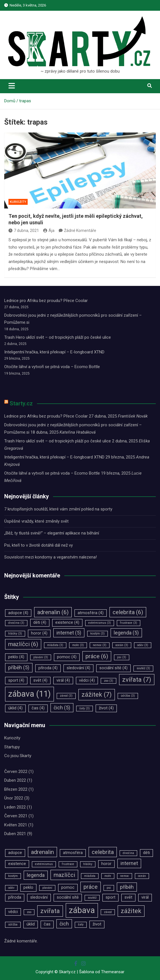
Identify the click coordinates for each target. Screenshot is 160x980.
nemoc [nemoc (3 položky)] (100, 645)
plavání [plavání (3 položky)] (41, 657)
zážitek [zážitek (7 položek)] (97, 694)
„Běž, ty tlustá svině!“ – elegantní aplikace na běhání (52, 533)
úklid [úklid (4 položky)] (15, 708)
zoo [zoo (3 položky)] (109, 681)
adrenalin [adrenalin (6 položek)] (53, 612)
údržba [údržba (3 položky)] (128, 696)
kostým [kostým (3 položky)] (97, 634)
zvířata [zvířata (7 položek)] (137, 679)
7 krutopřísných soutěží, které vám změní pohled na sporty (58, 509)
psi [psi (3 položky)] (122, 657)
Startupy (12, 747)
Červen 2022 (16, 772)
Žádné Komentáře (80, 231)
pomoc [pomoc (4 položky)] (67, 657)
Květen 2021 (16, 825)
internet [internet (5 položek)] (69, 633)
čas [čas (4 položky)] (38, 708)
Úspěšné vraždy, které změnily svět (36, 521)
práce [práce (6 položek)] (97, 656)
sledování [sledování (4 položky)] (78, 668)
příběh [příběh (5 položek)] (19, 668)
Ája (49, 231)
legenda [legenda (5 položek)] (126, 633)
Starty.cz (21, 403)
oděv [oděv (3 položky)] (143, 645)
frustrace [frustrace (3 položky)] (129, 623)
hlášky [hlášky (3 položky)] (15, 634)
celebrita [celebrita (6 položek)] (128, 612)
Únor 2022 (14, 798)
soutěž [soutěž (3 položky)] (143, 668)
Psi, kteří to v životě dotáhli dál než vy (39, 545)
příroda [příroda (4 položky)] (48, 668)
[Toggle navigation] (12, 86)
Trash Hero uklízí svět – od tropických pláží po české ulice (58, 337)
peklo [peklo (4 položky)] (16, 657)
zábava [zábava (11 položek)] (29, 694)
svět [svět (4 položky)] (40, 680)
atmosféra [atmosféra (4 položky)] (91, 613)
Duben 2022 (15, 780)
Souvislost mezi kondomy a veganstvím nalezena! (51, 557)
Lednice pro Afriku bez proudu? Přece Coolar (46, 301)
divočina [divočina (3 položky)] (16, 623)
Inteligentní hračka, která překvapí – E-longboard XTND (54, 352)
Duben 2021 (15, 834)
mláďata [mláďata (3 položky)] (55, 645)
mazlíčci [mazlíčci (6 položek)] (23, 644)
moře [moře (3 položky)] (78, 645)
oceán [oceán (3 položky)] (122, 645)
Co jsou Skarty (18, 756)
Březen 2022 (16, 789)
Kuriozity (18, 202)
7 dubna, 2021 (24, 231)
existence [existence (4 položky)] (67, 622)
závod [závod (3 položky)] (66, 696)
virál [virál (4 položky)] (63, 680)
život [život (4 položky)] (106, 708)
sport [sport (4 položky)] (16, 680)
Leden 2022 (15, 807)
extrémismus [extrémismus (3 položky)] (100, 623)
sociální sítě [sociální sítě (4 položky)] (113, 668)
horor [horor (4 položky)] (39, 633)
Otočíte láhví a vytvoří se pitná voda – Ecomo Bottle (52, 367)
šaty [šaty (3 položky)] (85, 708)
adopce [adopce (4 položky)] (18, 613)
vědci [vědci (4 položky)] (87, 680)
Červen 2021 (16, 816)
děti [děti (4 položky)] (40, 622)
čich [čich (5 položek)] (62, 708)
